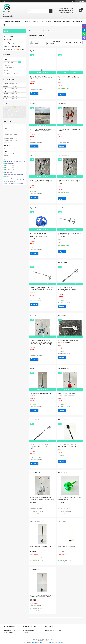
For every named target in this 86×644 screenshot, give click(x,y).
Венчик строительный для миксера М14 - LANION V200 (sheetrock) (41, 181)
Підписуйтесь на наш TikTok (53, 631)
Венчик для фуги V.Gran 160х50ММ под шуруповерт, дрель (70, 498)
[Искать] (51, 11)
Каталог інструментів (30, 21)
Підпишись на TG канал (12, 21)
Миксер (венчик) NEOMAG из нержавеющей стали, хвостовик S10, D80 (69, 78)
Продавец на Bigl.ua (43, 641)
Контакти (57, 21)
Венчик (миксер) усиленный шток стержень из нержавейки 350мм (40, 547)
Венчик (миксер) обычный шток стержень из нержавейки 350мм (68, 547)
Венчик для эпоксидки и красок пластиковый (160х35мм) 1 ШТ (67, 445)
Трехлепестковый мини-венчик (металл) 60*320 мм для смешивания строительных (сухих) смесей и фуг (42, 342)
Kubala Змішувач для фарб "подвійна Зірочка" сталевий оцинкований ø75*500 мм (69, 235)
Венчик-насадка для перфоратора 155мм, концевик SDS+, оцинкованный (42, 498)
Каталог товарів (36, 31)
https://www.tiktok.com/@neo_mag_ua (14, 179)
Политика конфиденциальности (55, 642)
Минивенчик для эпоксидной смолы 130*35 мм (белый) (69, 341)
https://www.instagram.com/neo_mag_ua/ (14, 175)
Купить (35, 93)
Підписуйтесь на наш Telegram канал (10, 631)
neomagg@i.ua (10, 164)
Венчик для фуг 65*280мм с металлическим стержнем (66, 394)
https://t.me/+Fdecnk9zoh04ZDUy (15, 161)
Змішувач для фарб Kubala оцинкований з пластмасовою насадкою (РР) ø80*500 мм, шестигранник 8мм (39, 236)
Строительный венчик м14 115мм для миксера (42, 394)
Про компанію (47, 21)
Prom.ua (51, 639)
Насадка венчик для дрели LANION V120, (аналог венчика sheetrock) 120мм (69, 182)
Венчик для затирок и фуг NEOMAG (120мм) (69, 130)
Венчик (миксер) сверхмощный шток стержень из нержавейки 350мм (41, 596)
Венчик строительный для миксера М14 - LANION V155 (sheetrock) (41, 130)
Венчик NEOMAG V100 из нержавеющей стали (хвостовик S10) (42, 77)
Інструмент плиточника (72, 21)
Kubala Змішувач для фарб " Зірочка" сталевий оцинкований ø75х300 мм (41, 288)
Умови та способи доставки (12, 46)
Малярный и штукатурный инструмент (54, 31)
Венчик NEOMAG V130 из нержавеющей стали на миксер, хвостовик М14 (68, 289)
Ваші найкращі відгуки (10, 43)
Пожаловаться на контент (39, 642)
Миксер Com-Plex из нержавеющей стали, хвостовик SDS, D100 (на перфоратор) (41, 446)
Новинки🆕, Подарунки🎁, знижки (14, 49)
